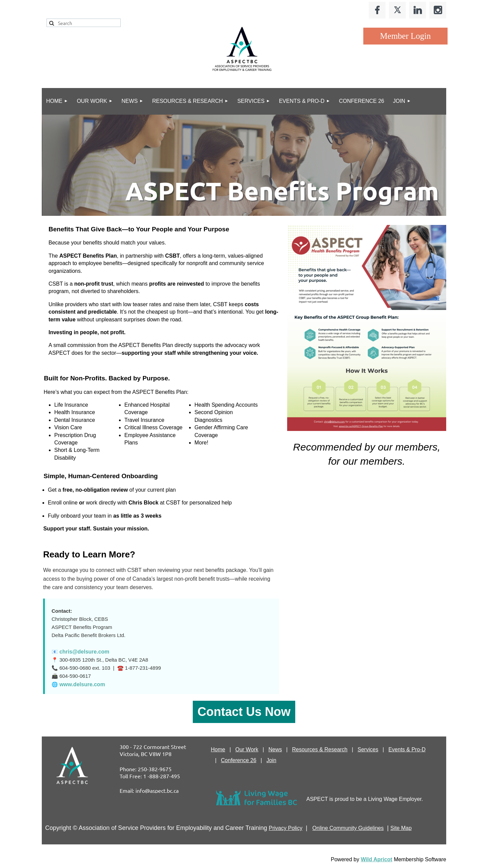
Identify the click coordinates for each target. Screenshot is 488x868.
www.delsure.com (82, 684)
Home (218, 749)
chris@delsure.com (84, 652)
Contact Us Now (244, 712)
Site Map (401, 828)
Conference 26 (239, 760)
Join (271, 760)
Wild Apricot (376, 859)
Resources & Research (320, 749)
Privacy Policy (286, 828)
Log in (405, 36)
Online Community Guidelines (348, 828)
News (275, 749)
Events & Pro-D (407, 749)
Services (368, 749)
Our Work (247, 749)
